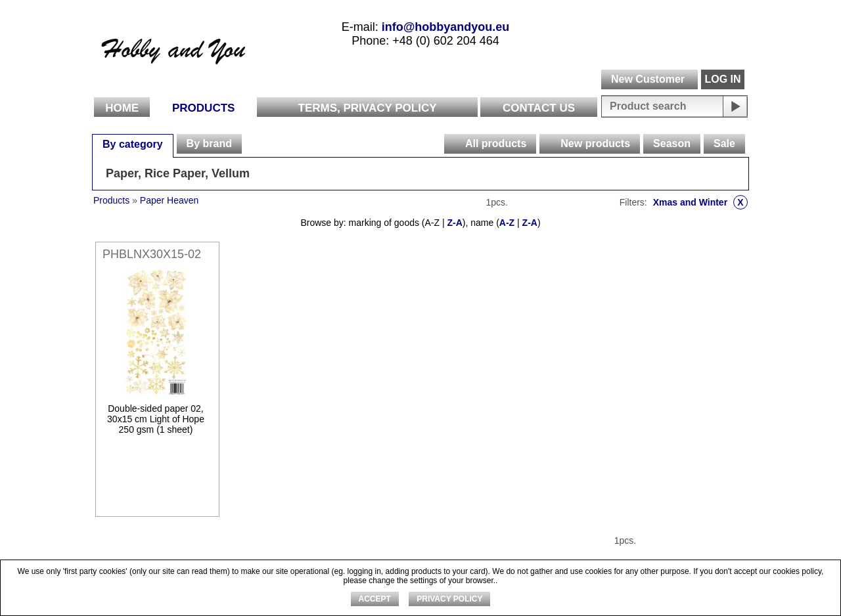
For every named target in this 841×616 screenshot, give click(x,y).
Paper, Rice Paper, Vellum (178, 173)
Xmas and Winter (700, 202)
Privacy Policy (449, 599)
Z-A (454, 223)
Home (122, 108)
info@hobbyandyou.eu (446, 27)
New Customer (648, 79)
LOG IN (722, 79)
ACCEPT (375, 599)
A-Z (507, 223)
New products (595, 143)
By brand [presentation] (209, 143)
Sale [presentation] (724, 143)
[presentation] (454, 144)
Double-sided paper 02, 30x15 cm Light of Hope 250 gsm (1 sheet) (156, 419)
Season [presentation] (672, 143)
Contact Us (539, 108)
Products (203, 108)
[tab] (133, 144)
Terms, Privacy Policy (368, 108)
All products (496, 143)
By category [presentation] (133, 144)
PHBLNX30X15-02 (152, 254)
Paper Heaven (170, 200)
